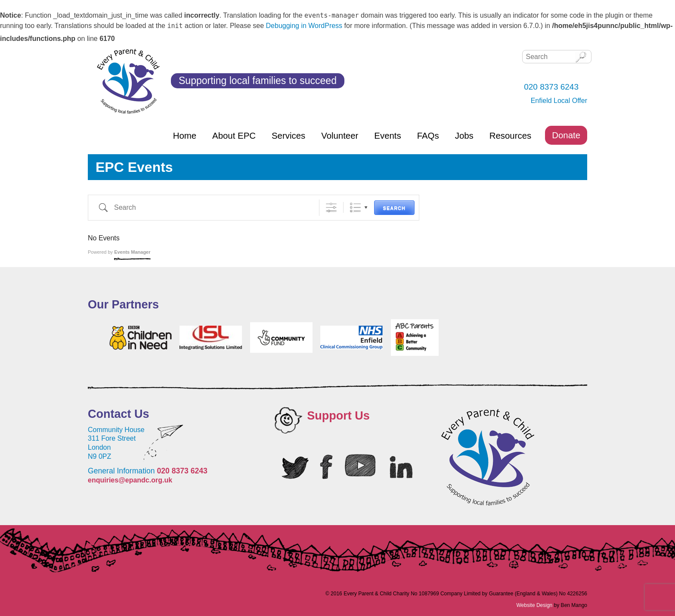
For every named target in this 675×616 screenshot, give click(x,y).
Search (394, 208)
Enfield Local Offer (559, 101)
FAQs (428, 136)
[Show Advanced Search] (331, 207)
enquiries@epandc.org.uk (130, 480)
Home (185, 136)
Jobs (464, 136)
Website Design (534, 605)
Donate (566, 135)
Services (288, 136)
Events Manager (132, 252)
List (355, 207)
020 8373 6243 (182, 471)
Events (387, 136)
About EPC (234, 136)
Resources (510, 136)
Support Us (338, 416)
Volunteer (340, 136)
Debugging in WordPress (304, 26)
